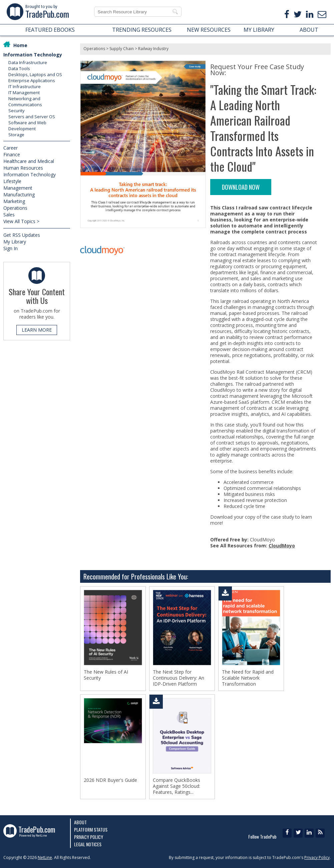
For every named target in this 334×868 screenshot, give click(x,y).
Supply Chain (122, 49)
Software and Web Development (27, 126)
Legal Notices (88, 844)
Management (18, 188)
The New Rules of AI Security (106, 675)
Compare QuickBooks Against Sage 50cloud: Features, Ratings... (177, 786)
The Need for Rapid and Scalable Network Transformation (248, 678)
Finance (12, 154)
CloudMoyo (282, 546)
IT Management (24, 93)
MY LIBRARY (259, 30)
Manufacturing (19, 195)
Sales (9, 215)
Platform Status (91, 829)
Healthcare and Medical (29, 161)
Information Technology (33, 55)
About (80, 822)
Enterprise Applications (32, 80)
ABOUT (309, 30)
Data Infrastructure (28, 62)
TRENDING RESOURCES (142, 30)
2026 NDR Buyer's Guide (110, 780)
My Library (15, 242)
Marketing (14, 201)
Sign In (11, 248)
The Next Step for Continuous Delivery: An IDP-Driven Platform (179, 678)
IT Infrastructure (25, 86)
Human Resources (23, 168)
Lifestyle (12, 181)
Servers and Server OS (32, 117)
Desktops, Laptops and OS (35, 74)
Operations (15, 208)
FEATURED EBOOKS (50, 30)
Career (11, 148)
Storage (16, 135)
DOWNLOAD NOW (241, 187)
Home (20, 45)
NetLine (45, 857)
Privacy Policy (89, 837)
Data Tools (19, 68)
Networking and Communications (25, 102)
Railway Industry (153, 49)
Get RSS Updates (22, 235)
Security (17, 111)
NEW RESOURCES (209, 30)
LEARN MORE (37, 330)
